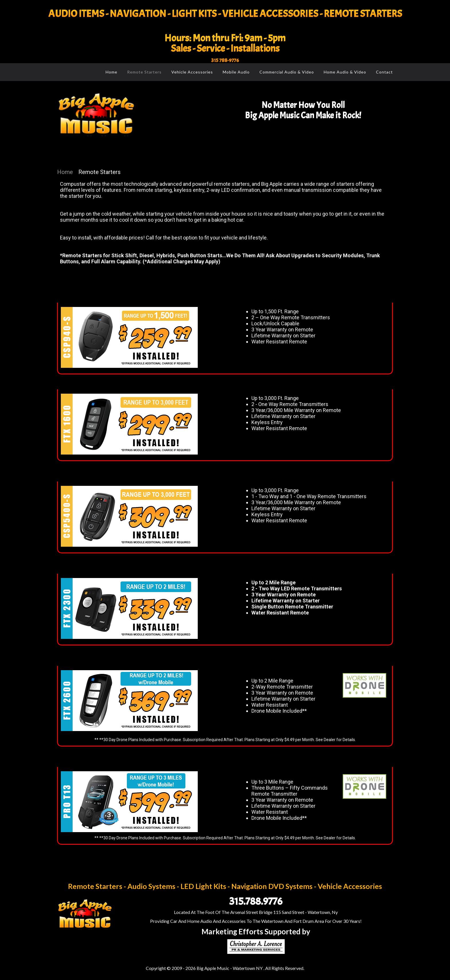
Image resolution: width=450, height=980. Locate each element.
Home (111, 72)
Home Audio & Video (345, 72)
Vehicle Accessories (192, 72)
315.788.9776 (256, 901)
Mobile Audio (236, 72)
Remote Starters (144, 72)
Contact (384, 72)
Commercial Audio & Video (287, 72)
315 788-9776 (225, 60)
